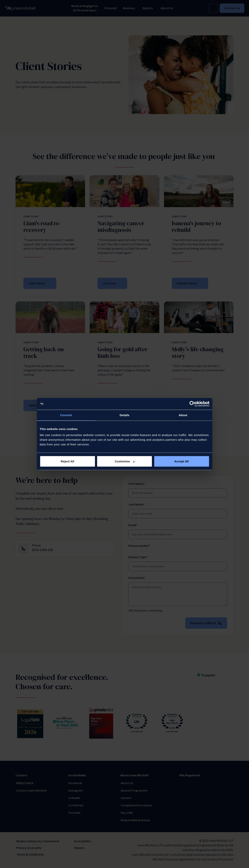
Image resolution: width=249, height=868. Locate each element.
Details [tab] (125, 415)
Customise (125, 461)
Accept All (182, 461)
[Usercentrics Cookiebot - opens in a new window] (192, 404)
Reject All (68, 461)
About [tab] (183, 415)
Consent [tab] (66, 415)
